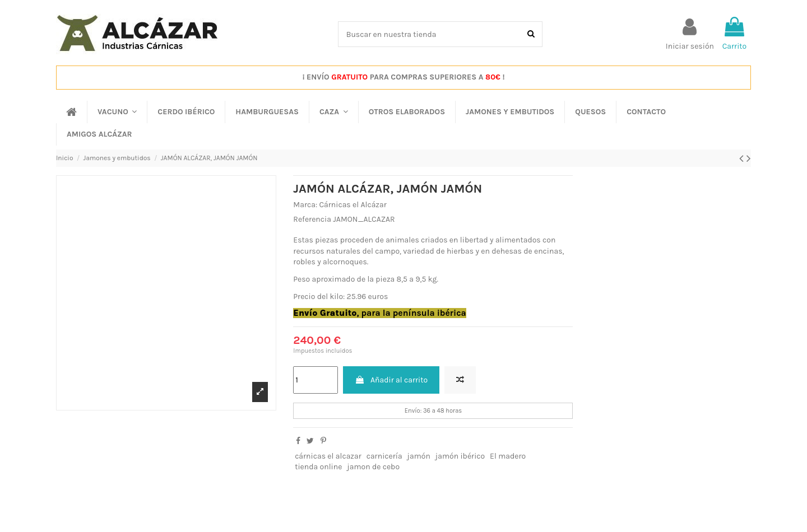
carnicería (384, 456)
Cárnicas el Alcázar (353, 205)
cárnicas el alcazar (328, 456)
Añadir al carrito (391, 380)
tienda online (318, 467)
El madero (508, 456)
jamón (419, 456)
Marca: (305, 205)
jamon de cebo (373, 467)
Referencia (312, 219)
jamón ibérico (460, 456)
